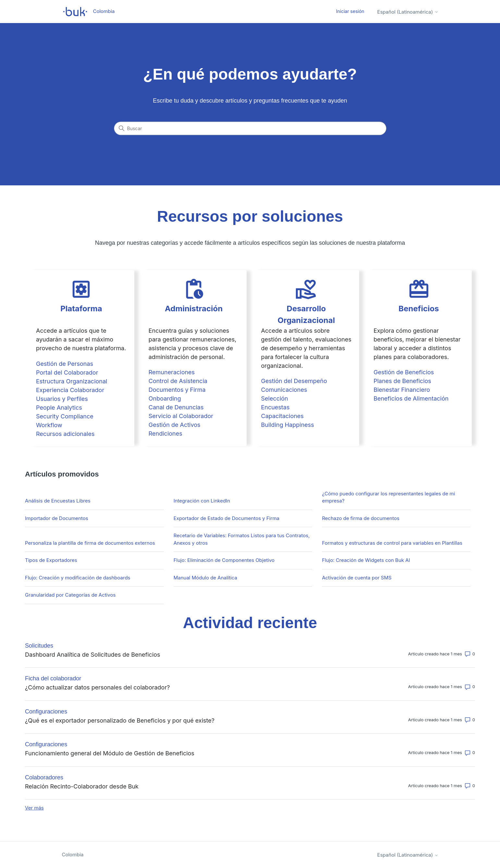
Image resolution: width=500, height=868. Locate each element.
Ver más (34, 808)
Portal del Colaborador (67, 372)
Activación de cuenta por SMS (357, 578)
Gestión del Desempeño (294, 381)
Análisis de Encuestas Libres (58, 501)
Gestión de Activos (175, 425)
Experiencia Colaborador (70, 390)
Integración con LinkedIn (202, 501)
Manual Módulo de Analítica (205, 578)
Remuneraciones (172, 372)
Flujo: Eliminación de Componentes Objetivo (224, 560)
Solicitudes (39, 646)
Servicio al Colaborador (181, 416)
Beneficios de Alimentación (411, 398)
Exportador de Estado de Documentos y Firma (226, 518)
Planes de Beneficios (402, 381)
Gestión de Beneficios (404, 372)
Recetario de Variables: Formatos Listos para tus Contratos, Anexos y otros (242, 539)
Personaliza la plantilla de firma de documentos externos (90, 543)
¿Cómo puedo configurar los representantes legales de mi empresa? (388, 497)
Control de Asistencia (178, 381)
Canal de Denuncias (176, 407)
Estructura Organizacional (72, 381)
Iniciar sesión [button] (350, 11)
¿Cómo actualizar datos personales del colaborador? (97, 687)
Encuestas (275, 407)
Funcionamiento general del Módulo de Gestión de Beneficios (110, 753)
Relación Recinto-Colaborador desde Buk (82, 786)
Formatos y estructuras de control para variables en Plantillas (392, 543)
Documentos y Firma (177, 390)
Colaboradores (44, 777)
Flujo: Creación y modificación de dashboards (78, 578)
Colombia (73, 855)
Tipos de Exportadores (51, 560)
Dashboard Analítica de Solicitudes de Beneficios (93, 655)
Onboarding (165, 398)
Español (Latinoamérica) (408, 12)
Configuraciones (46, 712)
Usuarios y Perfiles (62, 399)
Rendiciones (165, 434)
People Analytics (59, 408)
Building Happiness (287, 425)
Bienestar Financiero (402, 390)
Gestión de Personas (65, 364)
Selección (274, 398)
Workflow (49, 425)
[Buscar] (250, 129)
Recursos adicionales (65, 434)
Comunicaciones (284, 390)
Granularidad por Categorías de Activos (70, 595)
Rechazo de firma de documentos (361, 518)
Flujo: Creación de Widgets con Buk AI (366, 560)
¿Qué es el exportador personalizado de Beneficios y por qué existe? (120, 720)
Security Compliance (65, 416)
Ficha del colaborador (53, 678)
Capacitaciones (282, 416)
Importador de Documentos (57, 518)
